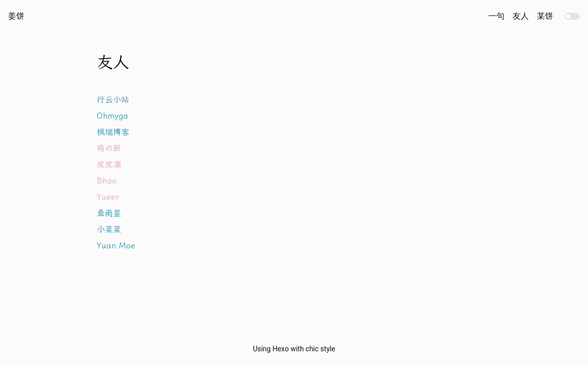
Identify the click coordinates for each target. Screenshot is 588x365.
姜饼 (16, 16)
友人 (521, 16)
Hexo (281, 349)
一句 (496, 16)
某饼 (545, 16)
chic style (320, 349)
